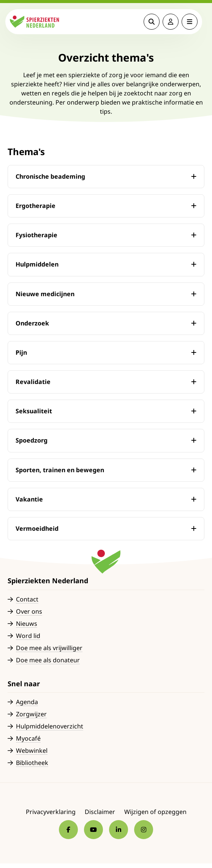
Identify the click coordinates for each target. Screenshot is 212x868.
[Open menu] (192, 22)
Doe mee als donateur (48, 660)
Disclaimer (100, 812)
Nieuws (27, 624)
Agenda (27, 702)
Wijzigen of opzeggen (155, 812)
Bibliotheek (32, 763)
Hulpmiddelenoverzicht (50, 726)
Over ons (29, 611)
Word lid (28, 636)
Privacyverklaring (51, 812)
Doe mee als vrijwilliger (49, 648)
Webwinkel (32, 751)
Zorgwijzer (31, 714)
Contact (27, 599)
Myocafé (28, 738)
